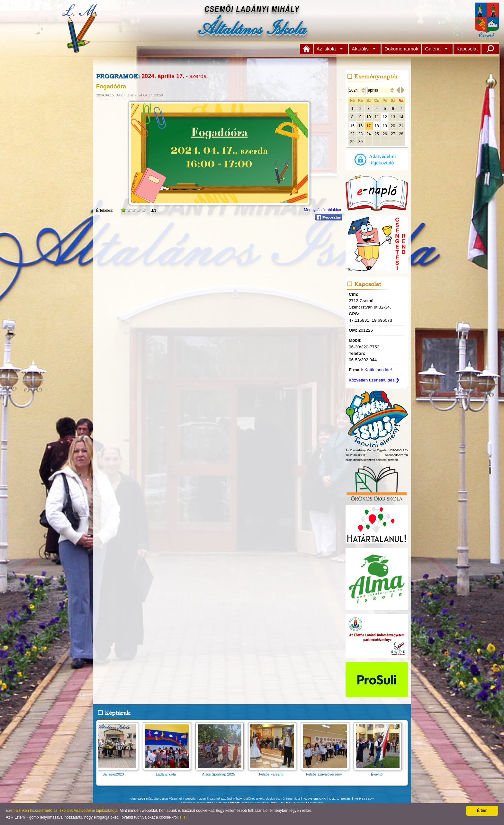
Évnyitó (380, 772)
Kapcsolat (467, 49)
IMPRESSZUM (364, 798)
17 (369, 126)
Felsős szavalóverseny (327, 772)
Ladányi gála (169, 772)
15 (352, 126)
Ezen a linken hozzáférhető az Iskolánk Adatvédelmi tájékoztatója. (62, 811)
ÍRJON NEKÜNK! (315, 798)
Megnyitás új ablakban (323, 210)
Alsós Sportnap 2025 (221, 772)
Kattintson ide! (378, 370)
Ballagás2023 (116, 772)
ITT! (183, 817)
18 (377, 126)
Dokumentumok (401, 49)
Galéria (433, 49)
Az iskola (326, 49)
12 (385, 117)
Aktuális (360, 49)
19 (385, 126)
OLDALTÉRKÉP (340, 798)
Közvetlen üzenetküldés (374, 380)
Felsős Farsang (274, 772)
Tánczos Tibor (291, 798)
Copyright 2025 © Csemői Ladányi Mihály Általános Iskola (225, 798)
